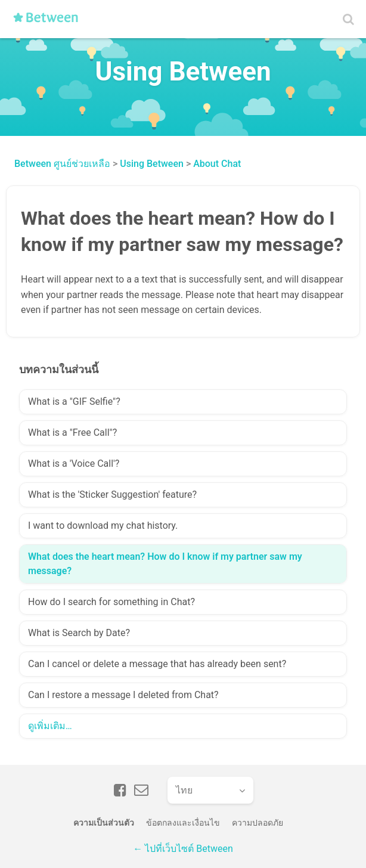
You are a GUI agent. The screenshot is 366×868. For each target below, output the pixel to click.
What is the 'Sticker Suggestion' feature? (112, 495)
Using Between (152, 164)
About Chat (217, 164)
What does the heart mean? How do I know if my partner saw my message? (165, 564)
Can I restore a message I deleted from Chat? (123, 695)
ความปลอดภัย (258, 823)
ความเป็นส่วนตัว (104, 823)
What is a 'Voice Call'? (74, 464)
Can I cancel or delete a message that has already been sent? (157, 664)
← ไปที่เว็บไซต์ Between (183, 849)
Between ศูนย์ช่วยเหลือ (62, 164)
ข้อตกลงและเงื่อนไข (183, 823)
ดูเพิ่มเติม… (50, 726)
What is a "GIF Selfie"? (74, 402)
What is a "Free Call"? (72, 433)
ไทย (184, 790)
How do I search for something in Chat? (111, 602)
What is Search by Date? (79, 633)
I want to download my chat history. (103, 526)
